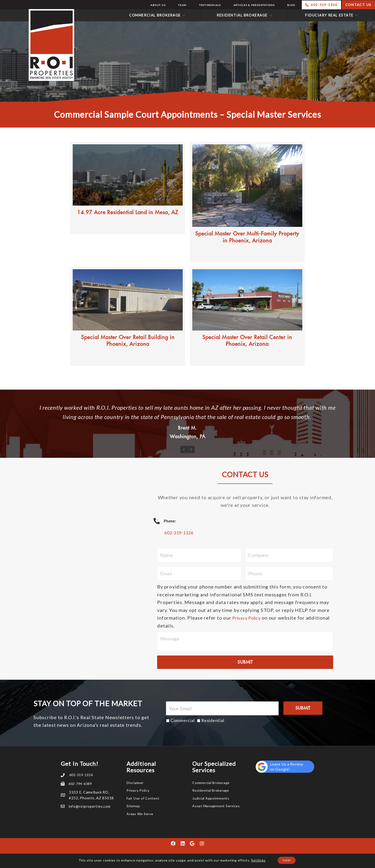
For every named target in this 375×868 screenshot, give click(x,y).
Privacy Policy (249, 618)
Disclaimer (135, 783)
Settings (255, 860)
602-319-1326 (181, 532)
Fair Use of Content (143, 798)
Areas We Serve (140, 814)
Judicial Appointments (211, 798)
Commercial (183, 720)
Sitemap (133, 806)
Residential (213, 720)
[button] (173, 844)
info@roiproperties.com (89, 806)
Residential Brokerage (211, 790)
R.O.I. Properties (38, 45)
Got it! (287, 860)
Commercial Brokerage (211, 783)
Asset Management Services (216, 806)
